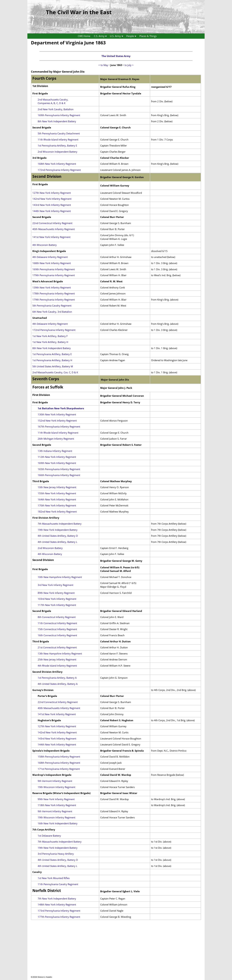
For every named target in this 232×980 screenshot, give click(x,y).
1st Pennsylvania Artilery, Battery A (57, 678)
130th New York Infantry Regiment (57, 414)
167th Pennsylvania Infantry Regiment (59, 427)
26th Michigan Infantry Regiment (56, 439)
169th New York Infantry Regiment (57, 463)
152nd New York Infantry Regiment (57, 421)
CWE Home (84, 36)
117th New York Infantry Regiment (57, 605)
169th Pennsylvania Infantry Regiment (59, 115)
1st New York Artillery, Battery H (50, 342)
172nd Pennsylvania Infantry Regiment (59, 170)
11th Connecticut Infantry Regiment (57, 623)
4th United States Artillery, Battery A (58, 684)
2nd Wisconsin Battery (50, 548)
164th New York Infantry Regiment (57, 499)
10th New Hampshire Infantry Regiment (60, 577)
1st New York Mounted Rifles (54, 878)
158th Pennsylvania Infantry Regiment (59, 757)
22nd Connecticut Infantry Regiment (52, 223)
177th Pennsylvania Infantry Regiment (59, 917)
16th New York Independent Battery (58, 823)
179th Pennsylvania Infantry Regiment (54, 275)
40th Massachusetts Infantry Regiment (54, 229)
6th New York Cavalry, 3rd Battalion (52, 312)
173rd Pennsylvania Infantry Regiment (59, 911)
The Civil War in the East (79, 12)
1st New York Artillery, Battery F (50, 336)
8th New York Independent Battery (57, 121)
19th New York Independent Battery (58, 530)
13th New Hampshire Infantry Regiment (60, 653)
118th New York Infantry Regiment (57, 805)
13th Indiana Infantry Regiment (55, 451)
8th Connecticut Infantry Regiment (57, 617)
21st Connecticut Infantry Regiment (57, 647)
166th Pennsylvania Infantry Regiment (59, 475)
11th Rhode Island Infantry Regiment (58, 140)
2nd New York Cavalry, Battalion (56, 109)
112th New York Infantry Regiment (57, 457)
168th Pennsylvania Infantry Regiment (59, 763)
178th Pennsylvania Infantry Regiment (54, 293)
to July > (129, 65)
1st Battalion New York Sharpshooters (61, 408)
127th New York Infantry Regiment (52, 193)
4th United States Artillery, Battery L (58, 542)
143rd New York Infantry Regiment (52, 205)
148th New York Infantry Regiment (57, 905)
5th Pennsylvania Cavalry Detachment (59, 133)
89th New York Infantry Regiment (56, 593)
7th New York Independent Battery (57, 899)
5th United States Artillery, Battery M (53, 366)
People (132, 36)
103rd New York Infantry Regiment (57, 599)
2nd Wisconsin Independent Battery (58, 152)
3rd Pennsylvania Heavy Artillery (56, 854)
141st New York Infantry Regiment (51, 237)
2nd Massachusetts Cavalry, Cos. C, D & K (55, 372)
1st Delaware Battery (49, 836)
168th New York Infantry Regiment (57, 164)
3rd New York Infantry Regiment (56, 585)
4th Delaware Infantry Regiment (50, 257)
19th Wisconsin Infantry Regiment (56, 787)
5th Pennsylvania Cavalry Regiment (52, 306)
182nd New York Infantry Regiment (57, 512)
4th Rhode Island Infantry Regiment (57, 666)
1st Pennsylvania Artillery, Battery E (57, 146)
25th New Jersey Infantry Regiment (57, 659)
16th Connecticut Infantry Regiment (57, 635)
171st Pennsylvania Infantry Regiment (59, 769)
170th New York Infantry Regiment (57, 505)
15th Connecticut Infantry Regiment (57, 629)
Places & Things (148, 36)
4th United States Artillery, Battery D (58, 536)
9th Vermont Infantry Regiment (55, 781)
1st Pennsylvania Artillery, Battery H (52, 360)
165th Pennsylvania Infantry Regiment (59, 469)
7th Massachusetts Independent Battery (60, 524)
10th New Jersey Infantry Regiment (57, 487)
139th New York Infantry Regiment (52, 287)
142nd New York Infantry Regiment (52, 199)
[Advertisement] (116, 953)
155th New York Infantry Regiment (57, 493)
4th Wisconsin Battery (45, 245)
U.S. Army (117, 36)
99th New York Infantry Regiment (56, 799)
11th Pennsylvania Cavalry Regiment (58, 884)
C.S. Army (101, 36)
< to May (103, 65)
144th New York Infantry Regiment (52, 211)
